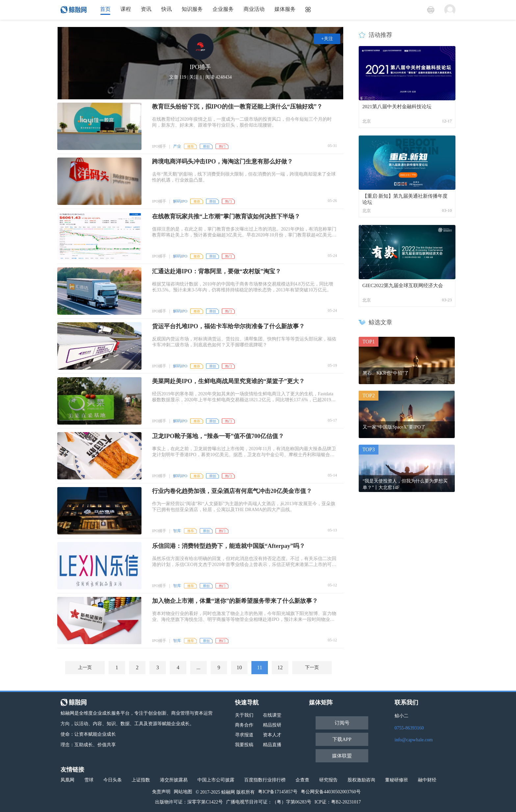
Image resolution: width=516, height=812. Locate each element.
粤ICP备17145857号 (278, 792)
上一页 (85, 667)
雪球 (89, 780)
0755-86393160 (409, 728)
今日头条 (113, 780)
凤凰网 (67, 780)
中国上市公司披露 (216, 780)
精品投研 (272, 725)
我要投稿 (244, 745)
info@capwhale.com (414, 740)
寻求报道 (244, 735)
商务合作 (244, 725)
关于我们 (244, 715)
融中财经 (427, 780)
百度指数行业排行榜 (265, 780)
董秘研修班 (397, 780)
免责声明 (161, 792)
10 (239, 667)
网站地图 (183, 792)
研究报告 (328, 780)
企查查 (302, 780)
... (198, 667)
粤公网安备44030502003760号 (331, 792)
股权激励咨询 (361, 780)
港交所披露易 (174, 780)
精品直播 (272, 745)
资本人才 (272, 735)
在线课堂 (272, 715)
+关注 (327, 39)
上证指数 (141, 780)
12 (280, 667)
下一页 (312, 667)
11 (259, 667)
